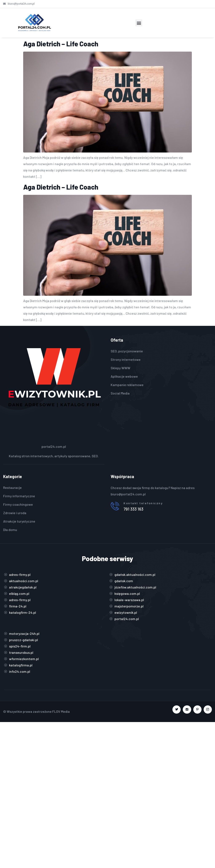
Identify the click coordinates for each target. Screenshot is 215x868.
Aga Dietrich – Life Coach (61, 44)
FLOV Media (61, 711)
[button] (139, 23)
